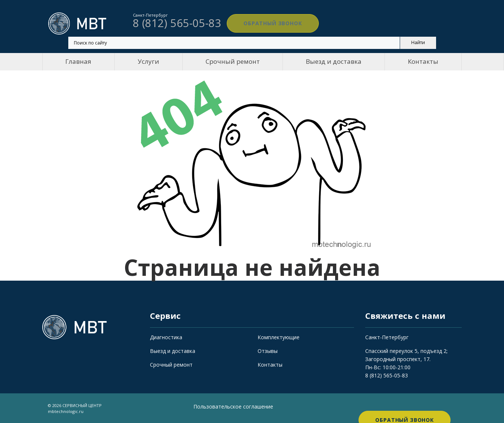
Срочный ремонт (233, 61)
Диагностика (166, 337)
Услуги (148, 61)
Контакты (423, 61)
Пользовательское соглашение (233, 407)
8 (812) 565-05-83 (387, 375)
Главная (78, 61)
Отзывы (268, 351)
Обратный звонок (263, 23)
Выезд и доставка (334, 61)
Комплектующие (279, 337)
